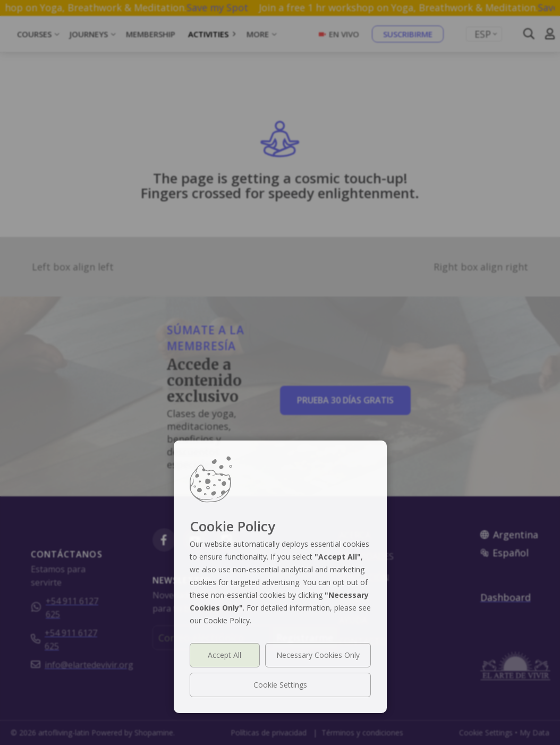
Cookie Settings (280, 685)
